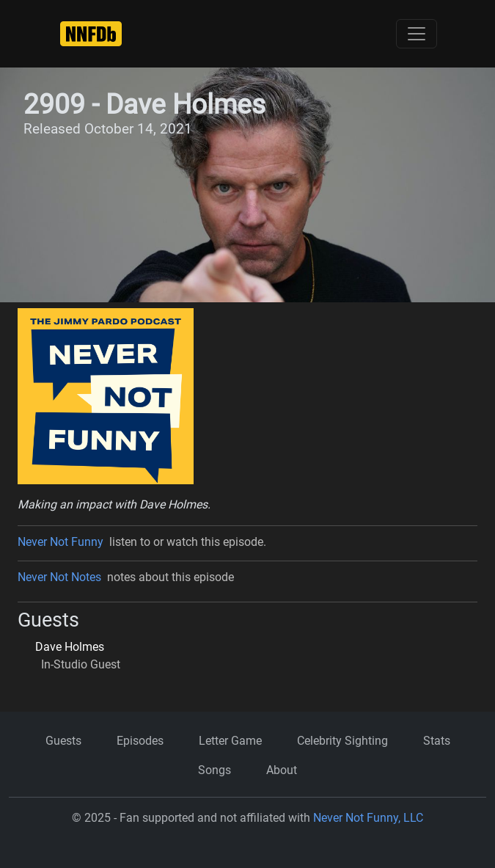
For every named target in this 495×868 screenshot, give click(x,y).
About (282, 770)
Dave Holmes (70, 647)
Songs (214, 770)
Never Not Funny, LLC (368, 818)
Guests (63, 741)
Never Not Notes (59, 577)
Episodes (140, 741)
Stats (437, 741)
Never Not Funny (60, 542)
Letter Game (230, 741)
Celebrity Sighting (342, 741)
